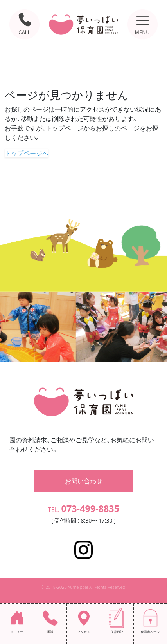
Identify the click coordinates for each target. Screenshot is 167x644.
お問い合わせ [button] (84, 481)
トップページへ (27, 153)
